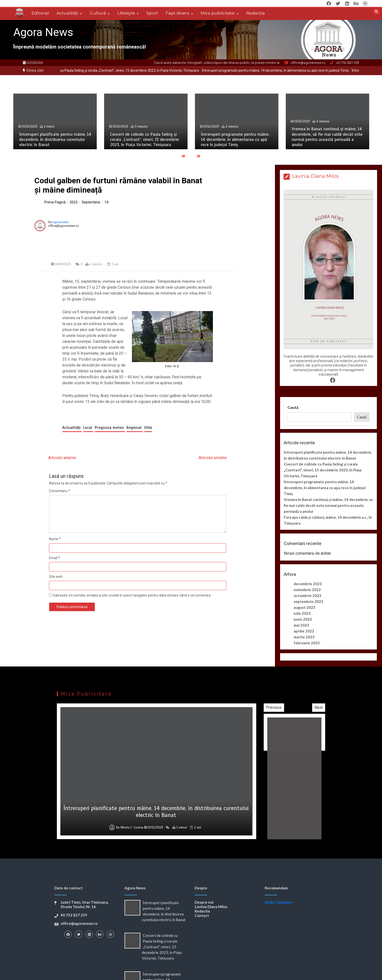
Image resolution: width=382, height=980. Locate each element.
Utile (148, 428)
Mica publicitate (218, 13)
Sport (152, 13)
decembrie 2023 (308, 584)
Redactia (202, 911)
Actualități (67, 13)
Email (55, 558)
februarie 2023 (307, 643)
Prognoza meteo (110, 428)
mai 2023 (301, 625)
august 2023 (304, 607)
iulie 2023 (302, 613)
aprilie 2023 (304, 631)
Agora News (43, 32)
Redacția (255, 13)
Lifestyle (126, 13)
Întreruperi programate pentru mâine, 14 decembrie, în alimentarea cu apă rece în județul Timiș (235, 140)
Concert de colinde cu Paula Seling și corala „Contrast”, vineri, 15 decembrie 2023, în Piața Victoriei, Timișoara (159, 70)
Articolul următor (213, 458)
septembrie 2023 (308, 601)
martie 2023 (304, 637)
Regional (135, 428)
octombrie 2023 (307, 596)
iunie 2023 (303, 619)
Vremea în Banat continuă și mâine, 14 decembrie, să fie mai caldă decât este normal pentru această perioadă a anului (327, 137)
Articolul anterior (62, 458)
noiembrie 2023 (307, 590)
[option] (159, 71)
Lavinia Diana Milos (211, 907)
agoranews (61, 222)
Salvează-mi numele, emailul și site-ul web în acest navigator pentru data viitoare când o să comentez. (132, 595)
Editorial (40, 13)
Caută (293, 407)
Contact (202, 915)
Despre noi (204, 902)
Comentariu (59, 491)
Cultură (98, 13)
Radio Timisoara (279, 902)
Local (88, 428)
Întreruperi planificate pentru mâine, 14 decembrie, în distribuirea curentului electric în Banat (55, 140)
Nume (55, 539)
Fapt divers (177, 13)
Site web (56, 577)
